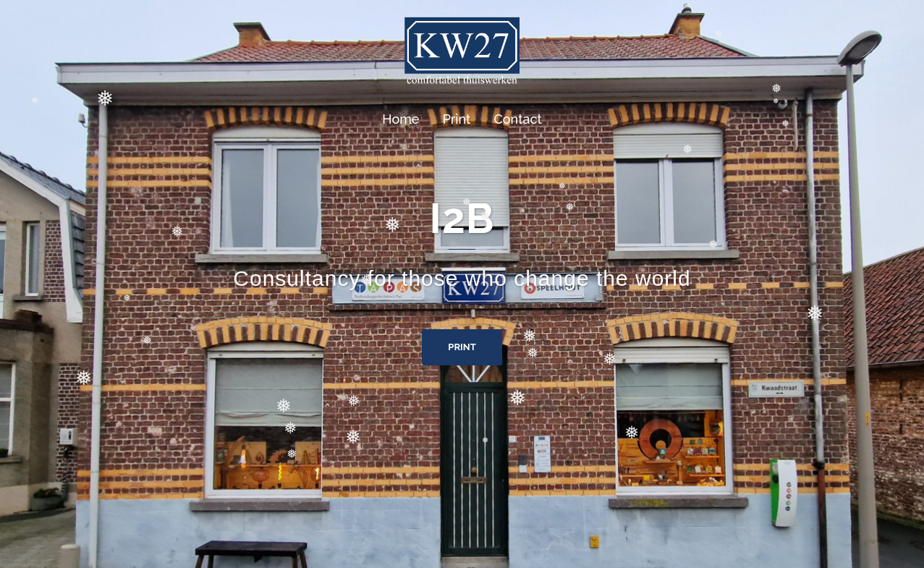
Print (457, 119)
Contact (518, 119)
